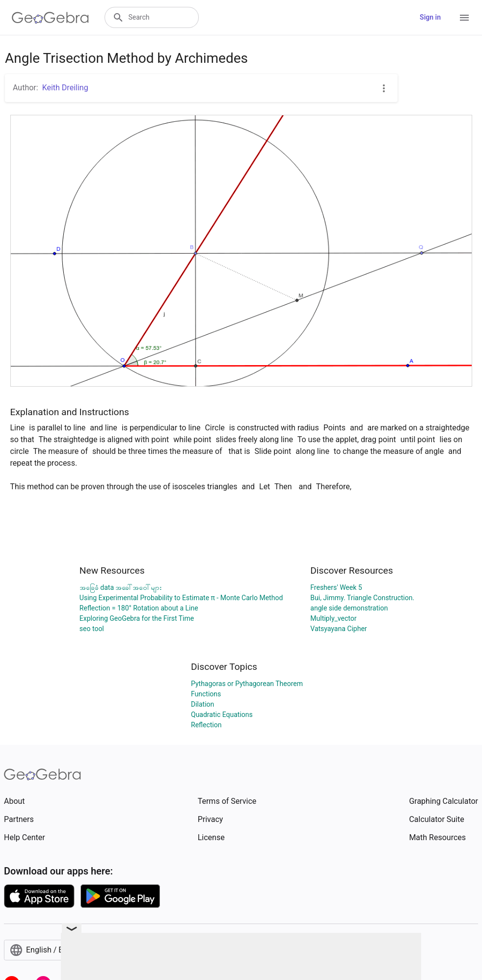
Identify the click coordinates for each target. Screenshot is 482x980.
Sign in (430, 17)
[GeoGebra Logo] (50, 18)
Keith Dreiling (65, 88)
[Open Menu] (464, 18)
